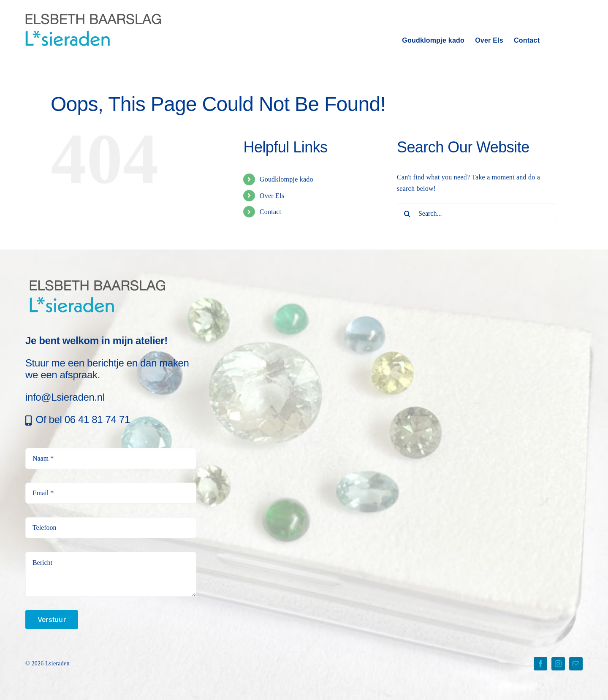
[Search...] (477, 214)
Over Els (272, 196)
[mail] (576, 664)
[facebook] (540, 664)
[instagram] (558, 664)
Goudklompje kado (286, 179)
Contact (270, 212)
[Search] (407, 214)
